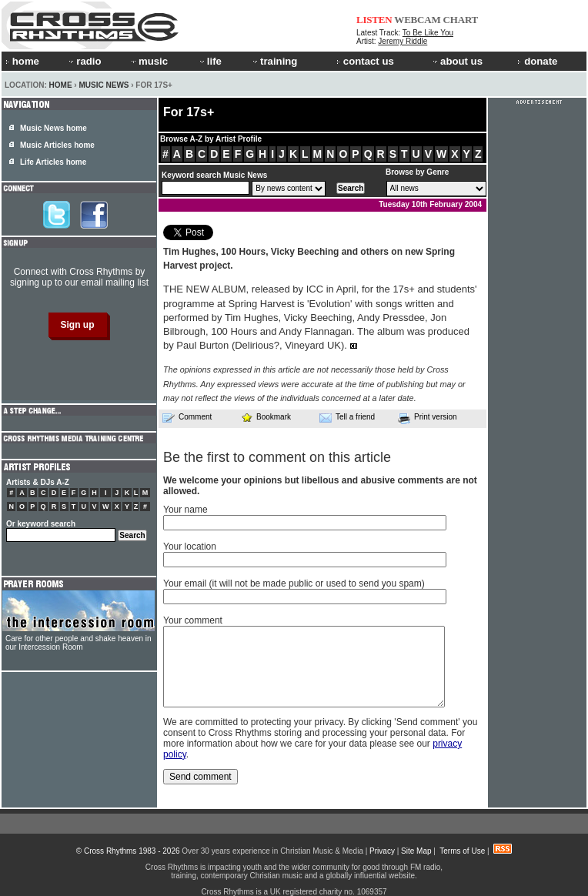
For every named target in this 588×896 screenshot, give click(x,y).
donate (537, 61)
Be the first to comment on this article (277, 457)
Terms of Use (462, 851)
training (274, 61)
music (149, 61)
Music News (104, 85)
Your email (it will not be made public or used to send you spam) (294, 583)
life (210, 61)
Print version (428, 418)
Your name (185, 510)
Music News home (53, 128)
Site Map (416, 851)
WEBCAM (417, 20)
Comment (187, 417)
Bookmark (266, 417)
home (22, 61)
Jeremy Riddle (403, 41)
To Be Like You (428, 33)
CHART (461, 20)
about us (457, 61)
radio (84, 61)
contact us (365, 61)
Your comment (193, 620)
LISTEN (374, 20)
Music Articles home (57, 145)
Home (61, 85)
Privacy (382, 851)
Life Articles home (53, 162)
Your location (190, 547)
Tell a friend (347, 417)
